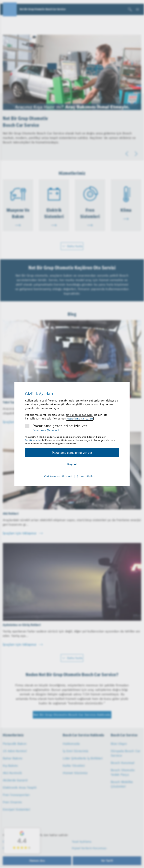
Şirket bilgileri (86, 476)
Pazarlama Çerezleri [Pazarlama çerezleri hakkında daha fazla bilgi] (80, 419)
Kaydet (72, 464)
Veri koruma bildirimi (58, 476)
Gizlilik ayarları (33, 440)
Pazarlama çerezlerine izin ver (60, 426)
